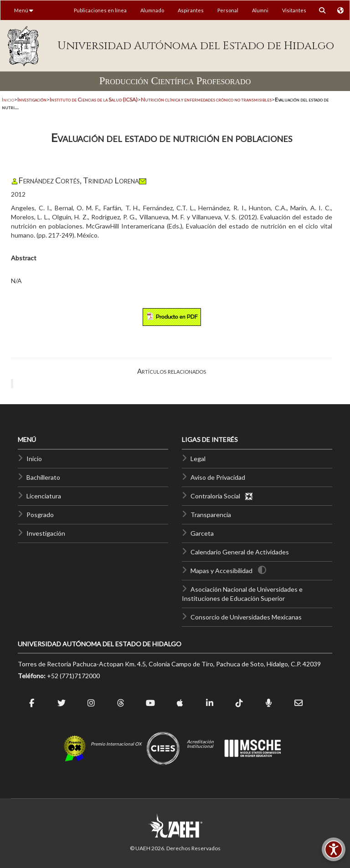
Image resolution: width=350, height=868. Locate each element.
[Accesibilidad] (334, 849)
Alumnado (152, 10)
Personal (228, 10)
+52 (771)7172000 (73, 676)
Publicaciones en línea (100, 10)
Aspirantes (191, 10)
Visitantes (294, 10)
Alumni (260, 10)
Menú (24, 10)
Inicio (8, 99)
